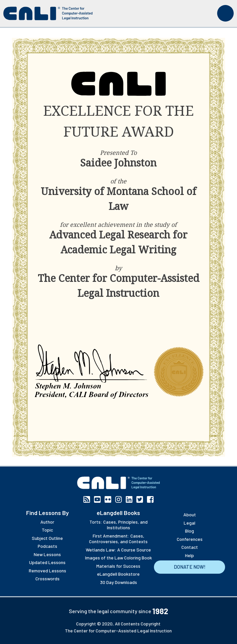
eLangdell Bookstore (118, 574)
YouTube (97, 499)
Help (190, 555)
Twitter (140, 499)
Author (47, 522)
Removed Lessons (47, 571)
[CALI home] (48, 13)
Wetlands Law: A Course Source (118, 550)
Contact (190, 547)
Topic (47, 530)
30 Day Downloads (118, 582)
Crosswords (47, 579)
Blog (190, 531)
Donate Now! (190, 567)
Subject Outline (47, 538)
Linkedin (129, 499)
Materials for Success (118, 566)
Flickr (108, 499)
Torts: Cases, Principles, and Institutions (118, 525)
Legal (190, 523)
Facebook (150, 499)
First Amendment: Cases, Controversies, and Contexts (118, 539)
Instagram (118, 499)
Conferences (190, 539)
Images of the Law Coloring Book (118, 558)
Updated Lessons (47, 562)
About (190, 515)
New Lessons (47, 554)
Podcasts (47, 546)
